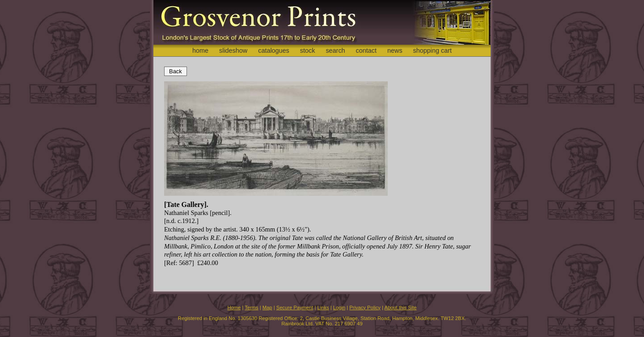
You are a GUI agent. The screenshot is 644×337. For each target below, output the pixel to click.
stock (308, 51)
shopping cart (432, 51)
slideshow (233, 51)
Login (339, 308)
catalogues (274, 51)
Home (234, 308)
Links (323, 308)
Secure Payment (295, 308)
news (395, 51)
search (335, 51)
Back (176, 71)
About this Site (400, 308)
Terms (251, 308)
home (200, 51)
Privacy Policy (365, 308)
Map (267, 308)
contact (366, 51)
